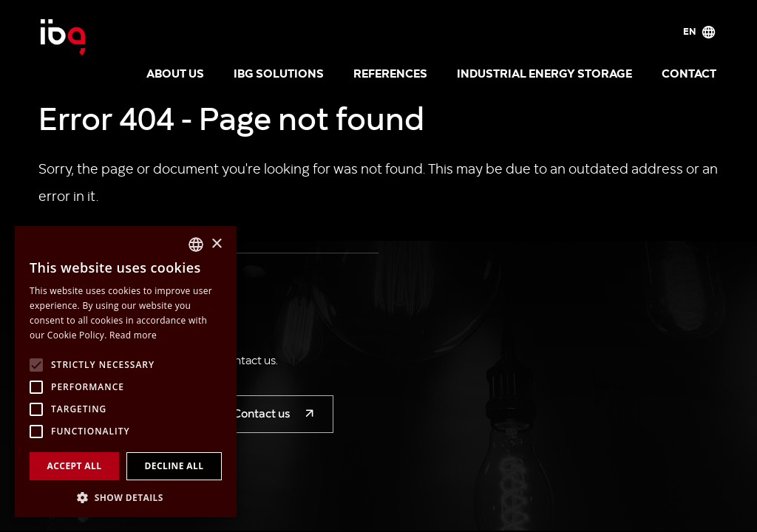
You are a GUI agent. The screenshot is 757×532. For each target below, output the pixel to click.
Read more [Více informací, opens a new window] (133, 335)
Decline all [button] (174, 466)
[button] (126, 496)
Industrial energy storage (544, 72)
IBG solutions (279, 72)
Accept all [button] (75, 466)
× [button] (216, 244)
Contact (689, 72)
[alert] (126, 372)
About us (175, 72)
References (390, 72)
